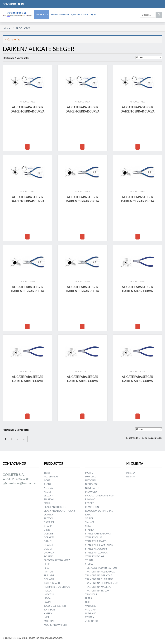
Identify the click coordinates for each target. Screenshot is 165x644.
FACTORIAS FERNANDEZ (57, 560)
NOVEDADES (92, 488)
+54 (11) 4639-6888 (16, 479)
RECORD (90, 503)
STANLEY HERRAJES (96, 541)
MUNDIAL (90, 477)
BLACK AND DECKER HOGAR (59, 511)
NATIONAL (91, 480)
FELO (47, 568)
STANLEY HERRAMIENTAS (99, 545)
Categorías (13, 39)
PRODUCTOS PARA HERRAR (100, 496)
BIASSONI (49, 499)
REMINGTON (92, 507)
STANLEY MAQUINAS (96, 549)
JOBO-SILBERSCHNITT (56, 606)
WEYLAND (91, 613)
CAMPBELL (50, 522)
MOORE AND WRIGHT (56, 625)
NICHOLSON (92, 484)
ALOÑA (48, 484)
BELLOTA (49, 496)
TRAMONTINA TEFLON (97, 591)
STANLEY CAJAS (94, 537)
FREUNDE (49, 575)
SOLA (88, 526)
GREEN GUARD (52, 583)
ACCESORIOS (51, 477)
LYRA (47, 617)
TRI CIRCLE (91, 594)
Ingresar (130, 473)
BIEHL (47, 503)
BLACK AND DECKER (55, 507)
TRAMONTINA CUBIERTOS (99, 579)
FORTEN (48, 572)
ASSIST (48, 492)
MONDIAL (49, 621)
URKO (88, 602)
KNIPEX (48, 613)
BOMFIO (48, 515)
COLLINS (49, 534)
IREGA (47, 598)
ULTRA (89, 598)
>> (24, 439)
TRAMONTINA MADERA (98, 587)
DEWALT (48, 545)
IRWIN (47, 602)
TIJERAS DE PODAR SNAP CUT (101, 568)
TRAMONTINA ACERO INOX (100, 572)
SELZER (89, 518)
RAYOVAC (90, 499)
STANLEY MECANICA (96, 553)
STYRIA (89, 564)
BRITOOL (49, 518)
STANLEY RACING (95, 556)
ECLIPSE (48, 556)
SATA (88, 515)
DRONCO (49, 553)
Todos (47, 473)
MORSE (89, 473)
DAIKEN (48, 541)
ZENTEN (90, 617)
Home (7, 28)
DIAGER (48, 549)
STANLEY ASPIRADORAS (98, 534)
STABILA (90, 530)
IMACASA (49, 594)
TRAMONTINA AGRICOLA (99, 575)
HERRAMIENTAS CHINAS (57, 587)
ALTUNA (48, 488)
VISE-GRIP (91, 610)
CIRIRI (47, 530)
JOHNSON (49, 610)
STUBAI (89, 560)
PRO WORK (91, 492)
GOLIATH (49, 579)
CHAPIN (48, 526)
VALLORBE (91, 606)
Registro (130, 477)
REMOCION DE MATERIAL (99, 511)
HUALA (48, 591)
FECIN (47, 564)
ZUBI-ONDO (92, 621)
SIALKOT (90, 522)
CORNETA (49, 537)
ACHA (47, 480)
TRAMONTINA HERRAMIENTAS (102, 583)
